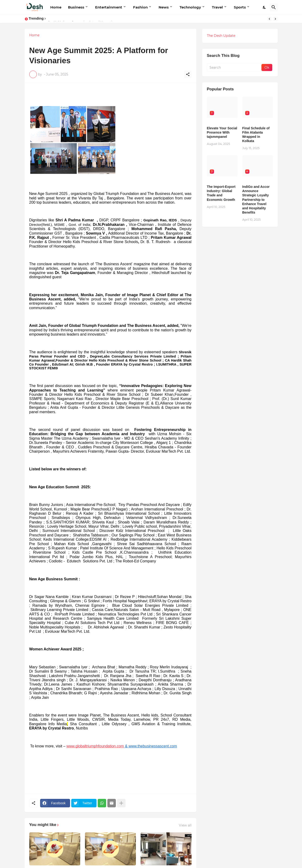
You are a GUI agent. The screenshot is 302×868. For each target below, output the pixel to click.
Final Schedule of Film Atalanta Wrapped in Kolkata (256, 135)
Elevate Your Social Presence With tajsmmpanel (222, 132)
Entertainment (109, 7)
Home (56, 7)
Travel (217, 7)
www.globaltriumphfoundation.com (95, 746)
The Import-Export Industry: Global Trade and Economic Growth (221, 193)
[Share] (188, 74)
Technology (190, 7)
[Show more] (121, 803)
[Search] (274, 7)
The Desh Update (221, 36)
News (164, 7)
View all (185, 825)
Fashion (140, 7)
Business (76, 7)
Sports (240, 7)
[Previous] (269, 19)
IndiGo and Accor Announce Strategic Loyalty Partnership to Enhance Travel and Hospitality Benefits (256, 200)
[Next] (275, 19)
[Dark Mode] (264, 7)
